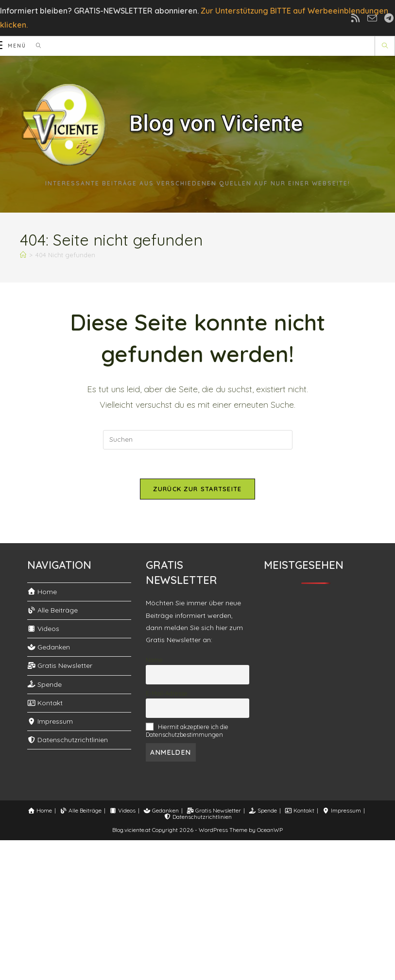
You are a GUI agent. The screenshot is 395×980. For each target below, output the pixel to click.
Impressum (50, 721)
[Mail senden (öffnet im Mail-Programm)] (375, 18)
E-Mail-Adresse (167, 693)
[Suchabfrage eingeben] (198, 440)
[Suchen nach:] (34, 46)
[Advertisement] (197, 908)
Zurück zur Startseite (197, 489)
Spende (45, 684)
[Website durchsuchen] (385, 46)
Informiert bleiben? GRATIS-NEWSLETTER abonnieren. (99, 11)
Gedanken (49, 647)
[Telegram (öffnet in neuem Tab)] (387, 18)
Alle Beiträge (53, 610)
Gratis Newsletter (60, 665)
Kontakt (45, 703)
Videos (43, 629)
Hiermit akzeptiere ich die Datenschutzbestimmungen (187, 731)
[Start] (21, 255)
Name (154, 660)
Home (42, 592)
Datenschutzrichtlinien (68, 740)
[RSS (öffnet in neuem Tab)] (362, 18)
